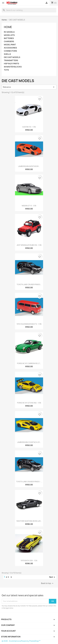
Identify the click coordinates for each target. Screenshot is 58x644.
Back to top (48, 583)
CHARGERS (9, 41)
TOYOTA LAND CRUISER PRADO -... (29, 482)
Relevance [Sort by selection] (29, 87)
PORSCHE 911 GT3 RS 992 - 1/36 (29, 403)
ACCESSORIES (10, 48)
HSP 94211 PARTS (11, 64)
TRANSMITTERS (11, 60)
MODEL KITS (9, 35)
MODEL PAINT (10, 45)
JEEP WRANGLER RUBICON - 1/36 (29, 245)
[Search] (29, 10)
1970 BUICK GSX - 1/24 (29, 561)
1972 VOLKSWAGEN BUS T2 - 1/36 (29, 324)
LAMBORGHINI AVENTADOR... (29, 166)
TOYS (6, 70)
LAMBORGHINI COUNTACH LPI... (29, 442)
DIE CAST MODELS (12, 57)
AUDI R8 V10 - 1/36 (29, 127)
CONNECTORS (10, 51)
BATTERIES (9, 38)
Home (8, 27)
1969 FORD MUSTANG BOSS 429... (29, 521)
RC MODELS (9, 32)
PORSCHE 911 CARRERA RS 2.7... (29, 363)
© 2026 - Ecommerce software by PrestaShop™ (21, 641)
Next (52, 577)
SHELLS (7, 54)
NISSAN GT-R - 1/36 (29, 206)
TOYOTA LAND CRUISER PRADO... (29, 284)
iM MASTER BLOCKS (13, 67)
